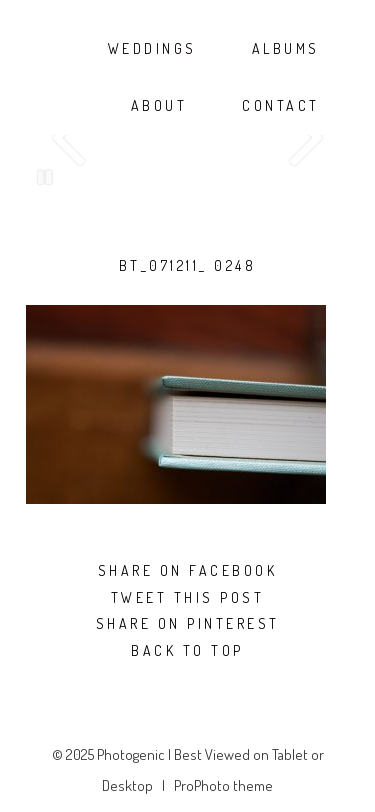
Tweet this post (188, 598)
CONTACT (281, 106)
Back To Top (187, 651)
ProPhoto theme (223, 785)
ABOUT (159, 106)
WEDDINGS (152, 49)
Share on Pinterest (188, 624)
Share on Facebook (188, 571)
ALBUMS (286, 49)
